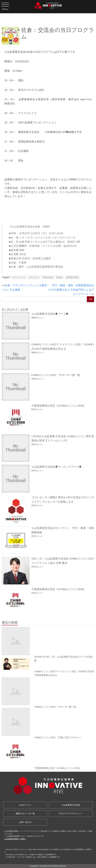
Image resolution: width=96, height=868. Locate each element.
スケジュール (19, 277)
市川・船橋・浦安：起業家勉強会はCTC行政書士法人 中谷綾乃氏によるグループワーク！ (71, 290)
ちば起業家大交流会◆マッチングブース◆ (56, 467)
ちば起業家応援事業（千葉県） (15, 839)
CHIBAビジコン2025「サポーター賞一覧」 (57, 375)
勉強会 (60, 277)
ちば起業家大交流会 (71, 805)
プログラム (34, 277)
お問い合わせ (25, 822)
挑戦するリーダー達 (25, 813)
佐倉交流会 (48, 277)
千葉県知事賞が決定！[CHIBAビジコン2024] (58, 589)
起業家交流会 (72, 277)
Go (91, 299)
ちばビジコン (25, 805)
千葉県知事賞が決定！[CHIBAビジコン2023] (58, 406)
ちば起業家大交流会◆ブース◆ (50, 314)
